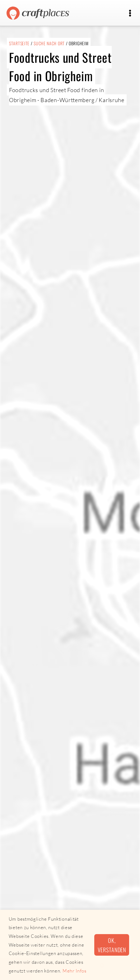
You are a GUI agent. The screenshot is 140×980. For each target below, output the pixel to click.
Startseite (19, 43)
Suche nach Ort (49, 43)
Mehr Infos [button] (75, 971)
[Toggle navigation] (130, 13)
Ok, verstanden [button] (112, 945)
